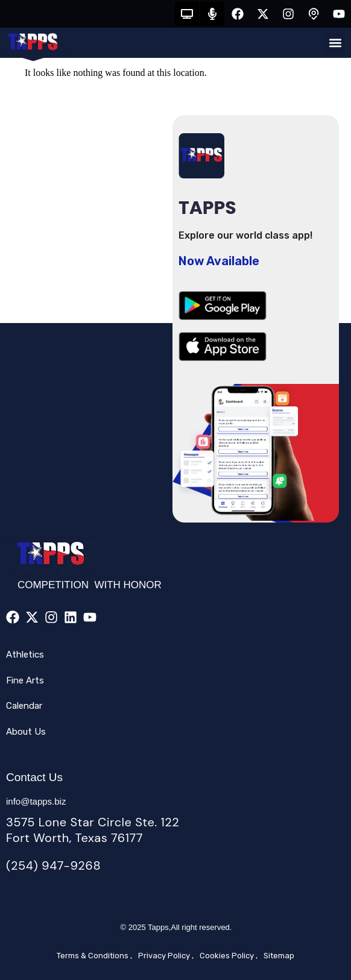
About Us (26, 732)
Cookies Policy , (229, 956)
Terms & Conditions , (94, 956)
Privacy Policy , (166, 956)
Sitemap (279, 956)
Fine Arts (25, 680)
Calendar (24, 706)
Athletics (25, 655)
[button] (335, 43)
